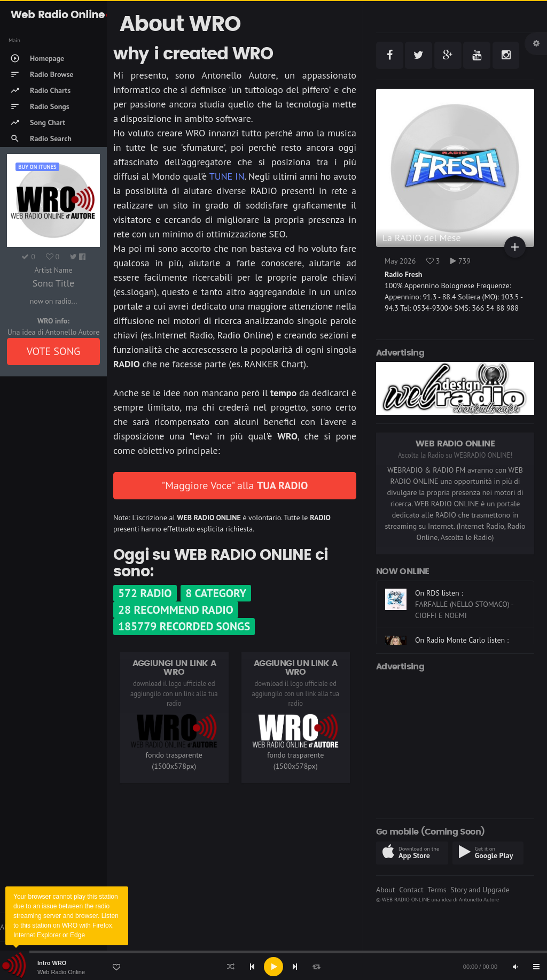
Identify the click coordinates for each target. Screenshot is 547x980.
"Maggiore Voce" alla (235, 485)
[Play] (273, 967)
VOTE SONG (54, 351)
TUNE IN (227, 176)
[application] (273, 967)
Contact (411, 890)
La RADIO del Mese (422, 238)
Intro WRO (52, 963)
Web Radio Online (61, 972)
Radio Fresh (403, 274)
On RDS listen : (439, 593)
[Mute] (515, 967)
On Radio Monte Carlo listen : (462, 640)
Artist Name (53, 270)
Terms (437, 890)
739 (460, 261)
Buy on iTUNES (37, 167)
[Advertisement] (455, 743)
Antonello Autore (479, 899)
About (386, 890)
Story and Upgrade (480, 890)
